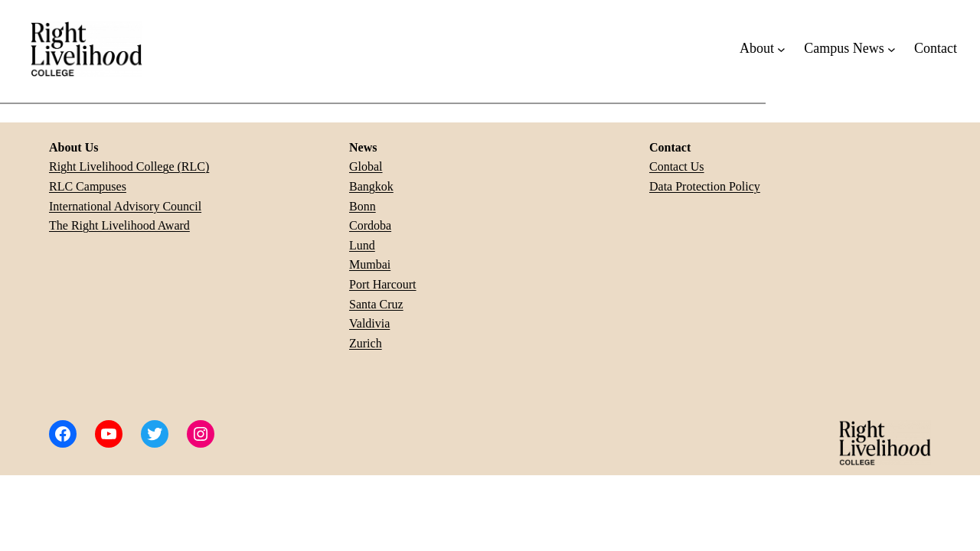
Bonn (363, 206)
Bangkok (371, 186)
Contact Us (677, 166)
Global (366, 166)
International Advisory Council (125, 206)
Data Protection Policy (705, 186)
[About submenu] (781, 49)
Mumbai (370, 264)
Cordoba (370, 225)
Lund (362, 245)
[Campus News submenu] (892, 49)
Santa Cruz (376, 304)
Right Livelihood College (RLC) (129, 166)
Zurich (366, 343)
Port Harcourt (383, 284)
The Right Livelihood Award (119, 225)
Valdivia (369, 323)
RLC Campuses (88, 186)
